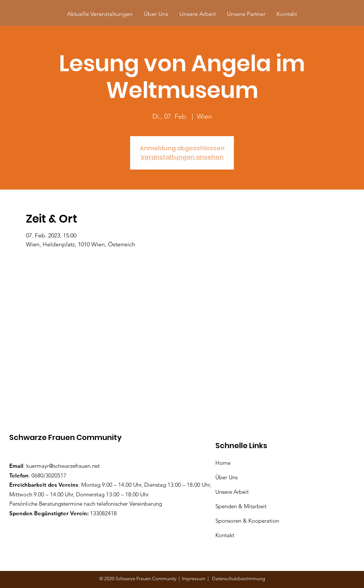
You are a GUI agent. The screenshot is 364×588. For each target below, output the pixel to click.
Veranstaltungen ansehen (182, 157)
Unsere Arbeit (233, 492)
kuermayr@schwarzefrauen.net (63, 466)
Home (224, 463)
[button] (246, 14)
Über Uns (227, 477)
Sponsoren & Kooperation (248, 521)
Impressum (195, 579)
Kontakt (225, 535)
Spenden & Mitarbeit (241, 506)
